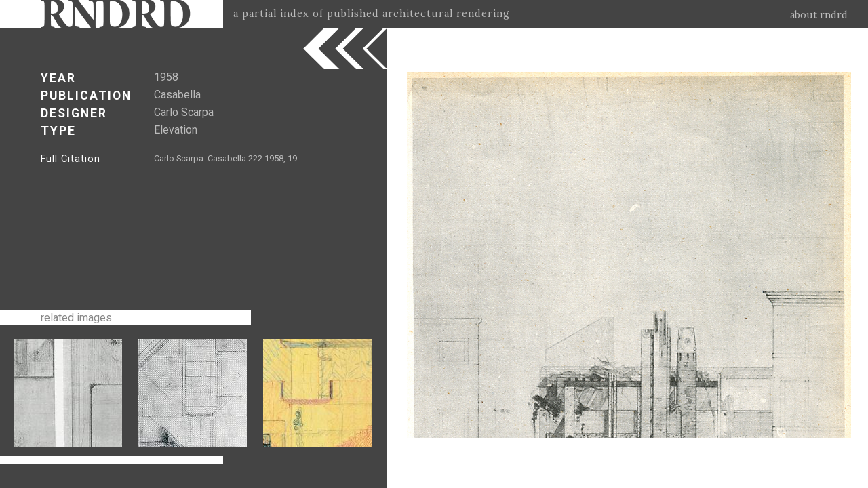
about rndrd (819, 15)
